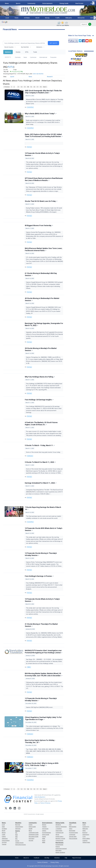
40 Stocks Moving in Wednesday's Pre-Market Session (42, 299)
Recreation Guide (34, 837)
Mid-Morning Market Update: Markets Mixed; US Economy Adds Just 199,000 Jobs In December (44, 675)
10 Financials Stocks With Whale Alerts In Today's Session (44, 529)
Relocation (58, 850)
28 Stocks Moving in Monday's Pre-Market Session (41, 349)
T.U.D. (84, 837)
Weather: (18, 823)
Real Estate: (60, 843)
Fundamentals (59, 845)
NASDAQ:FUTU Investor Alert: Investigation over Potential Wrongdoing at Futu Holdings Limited (43, 652)
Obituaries (81, 18)
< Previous (7, 87)
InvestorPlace (30, 107)
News (7, 3)
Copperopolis (59, 840)
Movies (44, 825)
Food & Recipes (46, 833)
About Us (26, 858)
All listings (58, 825)
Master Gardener (60, 852)
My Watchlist (25, 47)
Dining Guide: (60, 823)
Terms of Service (42, 862)
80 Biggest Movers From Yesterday (39, 225)
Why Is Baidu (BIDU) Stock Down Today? (41, 114)
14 (28, 87)
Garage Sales (73, 837)
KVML (44, 838)
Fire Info (31, 840)
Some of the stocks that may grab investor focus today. (43, 452)
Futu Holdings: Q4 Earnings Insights (39, 400)
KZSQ (44, 840)
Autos (71, 829)
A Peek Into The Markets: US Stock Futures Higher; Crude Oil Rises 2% (41, 424)
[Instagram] (19, 808)
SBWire (29, 667)
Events (31, 825)
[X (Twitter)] (6, 808)
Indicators (39, 47)
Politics (4, 837)
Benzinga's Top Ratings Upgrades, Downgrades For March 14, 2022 (44, 324)
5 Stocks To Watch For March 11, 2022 (40, 462)
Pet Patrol (31, 838)
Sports (18, 3)
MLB (16, 835)
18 (41, 87)
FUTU (11, 67)
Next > (45, 87)
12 (22, 87)
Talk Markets (30, 456)
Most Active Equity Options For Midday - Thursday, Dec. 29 (40, 741)
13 (25, 87)
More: (84, 823)
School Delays (6, 840)
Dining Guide (64, 3)
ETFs (27, 52)
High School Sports (20, 845)
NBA (16, 837)
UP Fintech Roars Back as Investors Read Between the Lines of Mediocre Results (44, 179)
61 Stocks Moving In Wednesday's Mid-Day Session (41, 274)
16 (34, 87)
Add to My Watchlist (38, 74)
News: (4, 823)
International (43, 57)
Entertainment (47, 3)
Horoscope (45, 829)
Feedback (37, 858)
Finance (58, 847)
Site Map (47, 858)
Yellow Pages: (86, 842)
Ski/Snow (18, 829)
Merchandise (73, 827)
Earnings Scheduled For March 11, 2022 (41, 483)
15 (31, 87)
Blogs (30, 831)
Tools (35, 52)
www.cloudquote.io (40, 797)
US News (27, 18)
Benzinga (29, 147)
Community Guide (34, 833)
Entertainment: (47, 823)
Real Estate (79, 3)
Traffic (57, 18)
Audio (84, 825)
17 (37, 87)
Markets (8, 52)
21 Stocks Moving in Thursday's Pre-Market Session (41, 625)
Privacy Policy (55, 862)
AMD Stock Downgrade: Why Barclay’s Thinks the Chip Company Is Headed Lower (43, 92)
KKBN (44, 842)
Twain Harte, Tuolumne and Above (59, 833)
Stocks (18, 52)
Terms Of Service (45, 803)
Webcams (69, 18)
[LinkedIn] (15, 808)
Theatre (44, 827)
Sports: (18, 831)
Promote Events (73, 833)
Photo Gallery (86, 838)
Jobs (70, 825)
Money (47, 18)
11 (18, 87)
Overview (18, 57)
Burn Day (18, 825)
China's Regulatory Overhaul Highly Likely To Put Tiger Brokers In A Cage (43, 718)
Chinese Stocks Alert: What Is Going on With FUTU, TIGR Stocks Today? (42, 764)
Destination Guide (34, 835)
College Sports (19, 843)
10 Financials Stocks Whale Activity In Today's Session (42, 154)
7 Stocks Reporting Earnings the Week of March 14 (43, 508)
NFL (16, 833)
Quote (12, 77)
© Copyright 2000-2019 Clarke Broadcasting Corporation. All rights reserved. (48, 866)
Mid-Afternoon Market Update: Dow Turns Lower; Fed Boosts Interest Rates (44, 249)
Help (66, 858)
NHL (16, 839)
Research (50, 77)
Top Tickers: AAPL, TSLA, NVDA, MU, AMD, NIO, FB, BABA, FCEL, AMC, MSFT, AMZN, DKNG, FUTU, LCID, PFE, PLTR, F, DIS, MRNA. (45, 751)
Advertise (57, 858)
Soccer (17, 841)
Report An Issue (77, 858)
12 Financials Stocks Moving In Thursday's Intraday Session (41, 554)
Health (31, 829)
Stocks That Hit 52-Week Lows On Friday (41, 201)
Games (44, 831)
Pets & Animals (73, 838)
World (37, 18)
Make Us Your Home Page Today (80, 36)
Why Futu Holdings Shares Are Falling (40, 377)
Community (31, 3)
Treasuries (53, 57)
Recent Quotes (9, 47)
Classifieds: (73, 823)
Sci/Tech (4, 842)
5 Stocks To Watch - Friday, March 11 (40, 445)
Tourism (4, 844)
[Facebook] (10, 808)
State (16, 18)
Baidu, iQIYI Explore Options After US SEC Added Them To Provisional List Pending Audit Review (44, 135)
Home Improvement (61, 849)
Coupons (85, 840)
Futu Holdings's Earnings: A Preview (39, 576)
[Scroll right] (93, 3)
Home (17, 858)
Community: (33, 823)
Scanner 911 (86, 827)
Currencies (33, 57)
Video (84, 831)
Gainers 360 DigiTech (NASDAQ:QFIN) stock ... (40, 707)
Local (7, 18)
